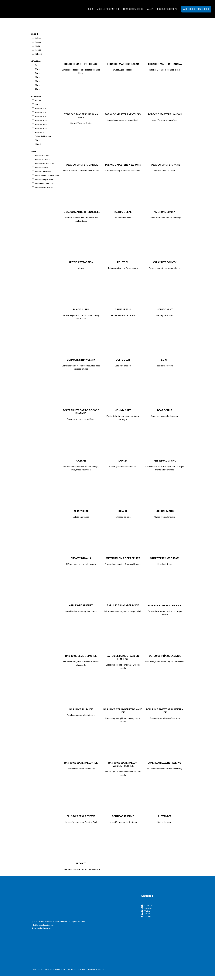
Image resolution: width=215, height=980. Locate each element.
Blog (90, 9)
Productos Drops (167, 9)
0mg (36, 65)
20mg (36, 89)
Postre (37, 50)
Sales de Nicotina (41, 136)
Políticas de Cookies (73, 974)
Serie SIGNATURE (41, 172)
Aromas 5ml (39, 109)
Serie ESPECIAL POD (43, 164)
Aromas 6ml (39, 113)
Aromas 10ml (40, 120)
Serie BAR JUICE (41, 160)
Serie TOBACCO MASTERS (46, 176)
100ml (36, 144)
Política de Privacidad (53, 974)
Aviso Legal (37, 974)
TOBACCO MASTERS (133, 9)
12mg (36, 81)
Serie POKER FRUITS (43, 188)
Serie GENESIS (40, 168)
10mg (36, 77)
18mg (36, 85)
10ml (36, 105)
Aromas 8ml (39, 116)
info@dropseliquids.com (43, 929)
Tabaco (37, 54)
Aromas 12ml (40, 124)
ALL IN (150, 9)
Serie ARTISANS (41, 156)
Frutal (36, 46)
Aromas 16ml (40, 128)
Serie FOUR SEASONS (43, 184)
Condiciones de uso (92, 974)
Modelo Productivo (108, 9)
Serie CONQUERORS (43, 180)
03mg (36, 69)
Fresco (37, 42)
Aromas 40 (39, 132)
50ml (36, 140)
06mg (36, 73)
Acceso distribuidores (196, 9)
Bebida (37, 38)
